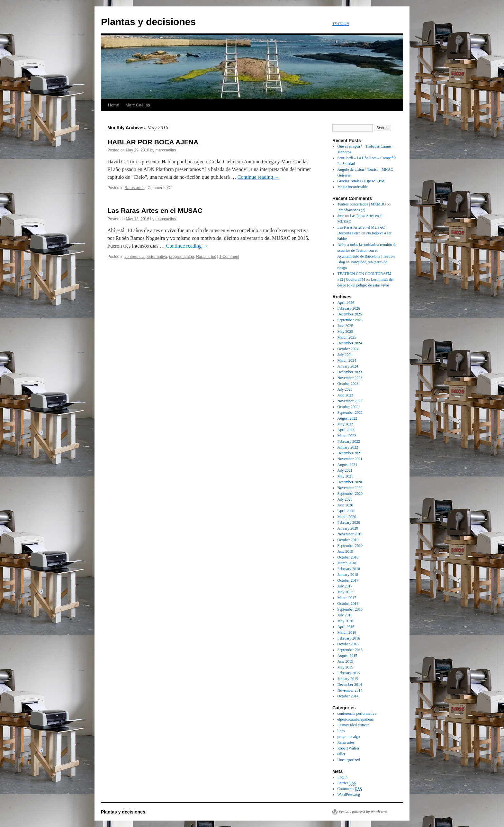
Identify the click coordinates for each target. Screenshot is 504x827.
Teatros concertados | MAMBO (362, 204)
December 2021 (350, 453)
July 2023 (345, 389)
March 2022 (347, 436)
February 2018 (349, 569)
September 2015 (350, 650)
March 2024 (347, 360)
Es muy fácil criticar (353, 725)
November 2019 (350, 534)
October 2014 (348, 696)
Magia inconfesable (353, 187)
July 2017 (345, 586)
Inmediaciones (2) (351, 210)
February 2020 (349, 523)
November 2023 (350, 378)
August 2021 (347, 465)
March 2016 (347, 632)
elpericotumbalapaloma (356, 719)
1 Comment (229, 257)
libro (341, 731)
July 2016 (345, 615)
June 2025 (345, 326)
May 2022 (345, 424)
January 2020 (348, 528)
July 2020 (345, 499)
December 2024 (350, 343)
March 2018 (347, 563)
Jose (341, 216)
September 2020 (350, 494)
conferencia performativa (146, 257)
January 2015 (348, 679)
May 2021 (345, 476)
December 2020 (350, 482)
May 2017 (345, 592)
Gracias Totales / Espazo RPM (361, 181)
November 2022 (350, 401)
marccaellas (166, 150)
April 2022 (346, 430)
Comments (350, 789)
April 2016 (346, 627)
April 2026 (346, 303)
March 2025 (347, 337)
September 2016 (350, 609)
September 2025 (350, 320)
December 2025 (350, 314)
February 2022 (349, 441)
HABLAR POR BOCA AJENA (153, 142)
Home (114, 105)
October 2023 (348, 384)
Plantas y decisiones (148, 22)
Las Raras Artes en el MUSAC (155, 210)
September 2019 (350, 546)
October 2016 (348, 604)
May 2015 (345, 667)
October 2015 (348, 644)
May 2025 (345, 332)
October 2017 (348, 580)
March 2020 (347, 517)
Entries (347, 783)
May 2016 (345, 621)
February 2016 (349, 638)
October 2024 (348, 349)
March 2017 (347, 598)
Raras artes (134, 188)
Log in (343, 777)
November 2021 (350, 459)
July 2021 (345, 470)
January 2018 (348, 575)
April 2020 (346, 511)
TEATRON (341, 24)
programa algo (181, 257)
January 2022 (348, 447)
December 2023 (350, 372)
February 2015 (349, 673)
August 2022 (347, 418)
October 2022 (348, 407)
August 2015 (347, 656)
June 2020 (345, 505)
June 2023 (345, 395)
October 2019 (348, 540)
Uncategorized (349, 760)
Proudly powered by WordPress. (364, 812)
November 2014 (350, 690)
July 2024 (345, 355)
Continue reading (259, 177)
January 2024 (348, 366)
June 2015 (345, 661)
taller (342, 754)
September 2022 (350, 413)
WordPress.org (349, 795)
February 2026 (349, 308)
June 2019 (345, 551)
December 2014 (350, 685)
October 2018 (348, 557)
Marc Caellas (138, 105)
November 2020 (350, 488)
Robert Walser (348, 748)
